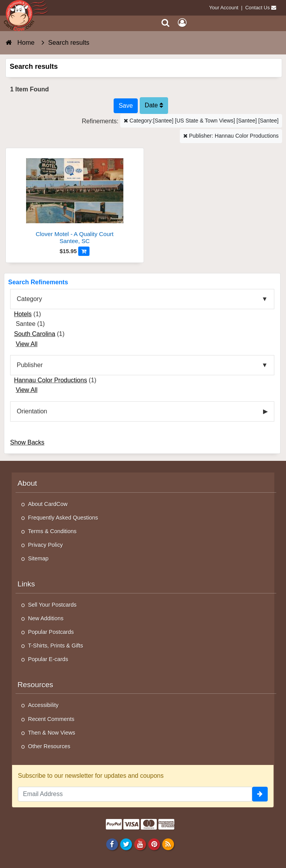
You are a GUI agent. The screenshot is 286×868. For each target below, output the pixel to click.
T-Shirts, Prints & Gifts (56, 646)
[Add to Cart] (84, 251)
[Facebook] (112, 844)
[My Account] (182, 23)
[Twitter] (126, 844)
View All (26, 344)
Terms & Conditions (52, 531)
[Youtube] (140, 844)
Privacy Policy (46, 545)
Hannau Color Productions (51, 380)
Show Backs (27, 442)
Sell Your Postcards (52, 605)
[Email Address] (135, 794)
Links (26, 584)
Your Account (224, 8)
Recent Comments (51, 719)
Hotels (23, 314)
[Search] (166, 23)
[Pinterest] (154, 844)
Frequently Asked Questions (63, 518)
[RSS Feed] (168, 844)
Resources (35, 685)
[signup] (260, 794)
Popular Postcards (51, 632)
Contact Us (257, 8)
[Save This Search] (126, 106)
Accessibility (43, 705)
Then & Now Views (52, 733)
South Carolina (35, 334)
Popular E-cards (48, 659)
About (27, 483)
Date (154, 105)
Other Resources (49, 746)
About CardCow (48, 504)
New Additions (46, 618)
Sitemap (38, 558)
